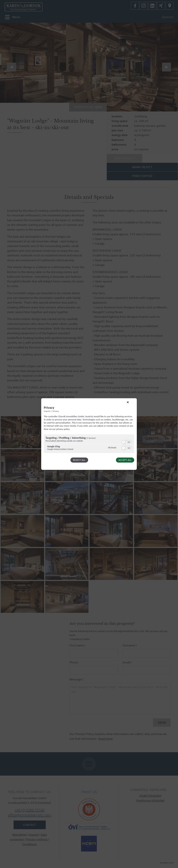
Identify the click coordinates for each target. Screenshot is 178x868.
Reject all (79, 460)
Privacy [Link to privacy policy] (56, 411)
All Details (112, 448)
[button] (124, 442)
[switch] (127, 442)
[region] (89, 444)
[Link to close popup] (131, 405)
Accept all (125, 460)
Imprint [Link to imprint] (47, 411)
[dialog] (89, 434)
